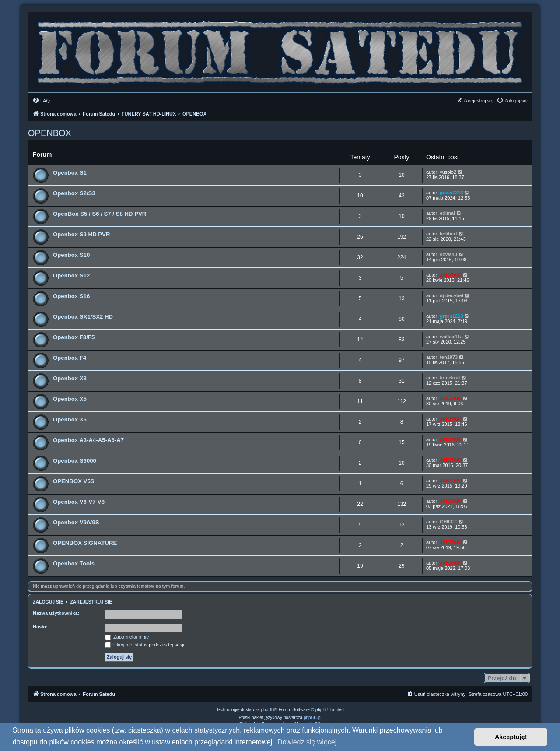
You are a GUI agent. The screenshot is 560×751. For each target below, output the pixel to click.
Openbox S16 (71, 296)
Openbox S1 (70, 173)
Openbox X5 (70, 399)
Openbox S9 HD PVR (81, 234)
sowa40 (448, 254)
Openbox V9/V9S (76, 522)
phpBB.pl (313, 718)
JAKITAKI (451, 275)
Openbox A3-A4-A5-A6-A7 (88, 440)
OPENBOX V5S (74, 481)
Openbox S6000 (75, 461)
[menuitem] (41, 101)
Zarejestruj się (91, 602)
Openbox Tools (74, 563)
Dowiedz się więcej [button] (307, 742)
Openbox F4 (70, 358)
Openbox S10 (71, 255)
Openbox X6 (70, 419)
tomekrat (450, 378)
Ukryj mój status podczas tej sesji (145, 645)
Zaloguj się (48, 602)
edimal (447, 213)
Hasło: (40, 627)
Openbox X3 (70, 378)
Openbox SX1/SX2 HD (83, 317)
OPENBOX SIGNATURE (85, 543)
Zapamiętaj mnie (127, 637)
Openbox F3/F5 (74, 337)
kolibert (448, 234)
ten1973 (449, 357)
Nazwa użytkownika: (56, 613)
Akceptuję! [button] (511, 737)
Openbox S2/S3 (74, 193)
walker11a (451, 337)
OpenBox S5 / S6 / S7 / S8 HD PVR (100, 214)
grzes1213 (451, 193)
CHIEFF (448, 522)
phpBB (268, 710)
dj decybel (451, 295)
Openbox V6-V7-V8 (79, 502)
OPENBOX (50, 133)
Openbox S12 (71, 275)
